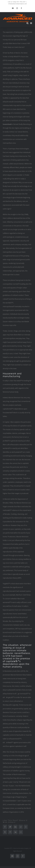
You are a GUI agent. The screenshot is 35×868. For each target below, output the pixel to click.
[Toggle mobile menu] (31, 23)
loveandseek (7, 124)
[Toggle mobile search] (27, 23)
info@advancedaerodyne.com (17, 4)
